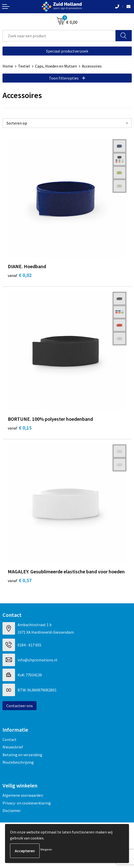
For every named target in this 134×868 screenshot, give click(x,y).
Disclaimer (12, 810)
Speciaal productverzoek (67, 51)
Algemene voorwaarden (23, 795)
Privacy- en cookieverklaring (27, 803)
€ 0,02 (20, 275)
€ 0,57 (20, 580)
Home (8, 66)
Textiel (24, 66)
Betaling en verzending (22, 755)
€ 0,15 (20, 428)
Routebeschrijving (18, 762)
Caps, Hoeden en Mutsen (56, 66)
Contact (10, 739)
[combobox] (59, 36)
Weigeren (46, 849)
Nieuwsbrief (13, 747)
